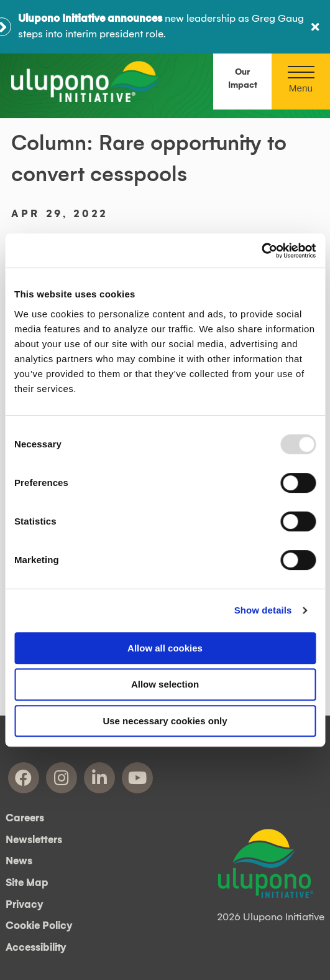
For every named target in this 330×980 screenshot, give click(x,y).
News (19, 861)
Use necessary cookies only (165, 721)
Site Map (27, 883)
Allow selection (165, 684)
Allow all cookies (165, 648)
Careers (25, 818)
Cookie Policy (39, 926)
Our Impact (243, 79)
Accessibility (36, 948)
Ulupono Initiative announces (90, 19)
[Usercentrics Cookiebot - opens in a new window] (261, 251)
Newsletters (34, 840)
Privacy (25, 905)
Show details (263, 610)
